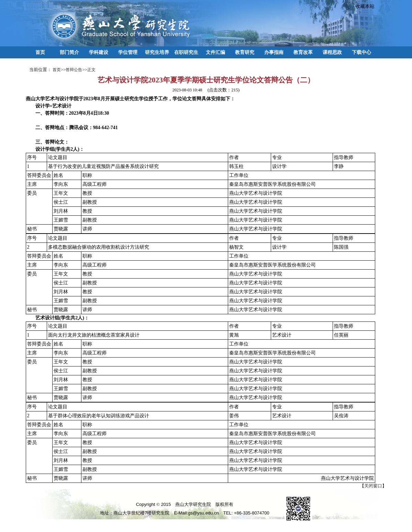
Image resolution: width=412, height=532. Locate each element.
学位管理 (128, 52)
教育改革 (303, 52)
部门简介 (69, 52)
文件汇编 (215, 52)
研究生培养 (157, 52)
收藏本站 (363, 6)
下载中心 (361, 52)
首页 (40, 52)
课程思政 (332, 52)
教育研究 (245, 52)
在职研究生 (186, 52)
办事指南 (274, 52)
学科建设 (99, 52)
